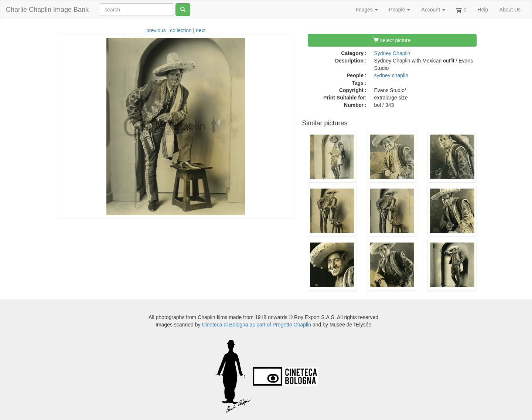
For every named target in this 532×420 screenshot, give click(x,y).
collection (181, 30)
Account (433, 10)
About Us (510, 10)
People (400, 10)
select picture (392, 40)
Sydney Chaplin (392, 53)
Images (367, 10)
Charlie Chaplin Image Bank (47, 10)
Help (483, 10)
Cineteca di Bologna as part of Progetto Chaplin (256, 325)
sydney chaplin (391, 75)
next (201, 30)
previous (156, 30)
